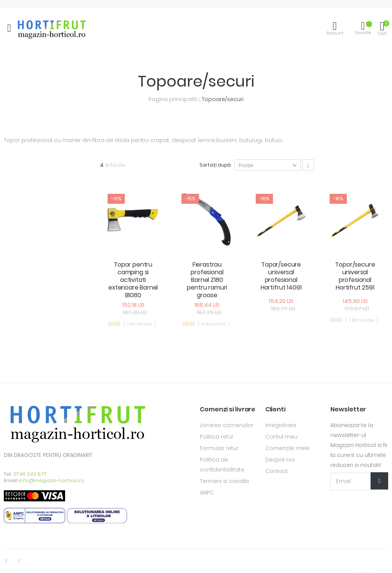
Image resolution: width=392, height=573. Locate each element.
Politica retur (217, 437)
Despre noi (280, 460)
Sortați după (215, 165)
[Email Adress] (359, 481)
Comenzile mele (287, 448)
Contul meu (281, 437)
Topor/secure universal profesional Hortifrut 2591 (355, 276)
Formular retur (219, 448)
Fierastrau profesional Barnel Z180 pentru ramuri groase (207, 280)
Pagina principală (173, 99)
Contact (277, 471)
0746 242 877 (30, 474)
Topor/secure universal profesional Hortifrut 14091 (281, 276)
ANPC (207, 493)
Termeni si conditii (224, 481)
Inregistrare (281, 425)
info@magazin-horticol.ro (51, 481)
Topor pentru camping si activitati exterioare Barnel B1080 (133, 280)
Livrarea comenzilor (227, 425)
